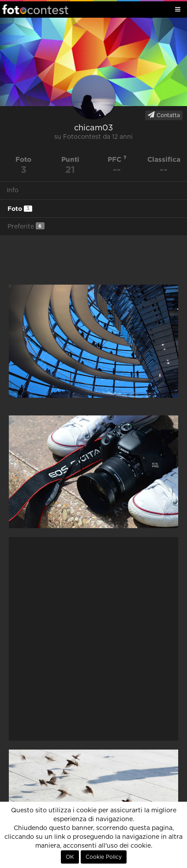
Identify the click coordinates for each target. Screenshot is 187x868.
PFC (117, 159)
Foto (20, 209)
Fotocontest (35, 9)
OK (70, 857)
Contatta (164, 115)
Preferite (26, 226)
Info (13, 190)
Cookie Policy (104, 857)
